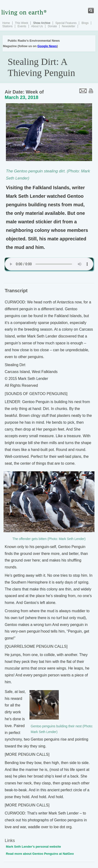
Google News (47, 46)
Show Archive (42, 23)
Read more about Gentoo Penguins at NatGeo (40, 854)
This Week (21, 23)
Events (22, 26)
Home (6, 23)
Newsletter (69, 26)
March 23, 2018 (21, 97)
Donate (52, 26)
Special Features (66, 23)
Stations (7, 26)
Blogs (85, 23)
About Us (37, 26)
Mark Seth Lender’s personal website (33, 847)
